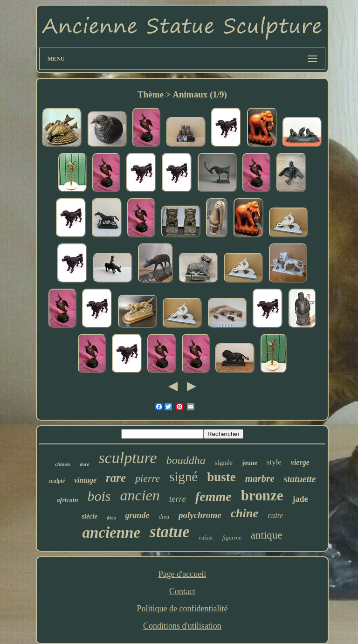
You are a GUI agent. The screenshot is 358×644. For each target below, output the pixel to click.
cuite (275, 516)
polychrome (200, 515)
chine (244, 513)
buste (221, 477)
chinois (63, 464)
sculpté (57, 481)
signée (224, 463)
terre (178, 499)
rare (116, 478)
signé (183, 477)
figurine (232, 537)
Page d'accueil (182, 574)
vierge (300, 462)
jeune (250, 463)
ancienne (111, 533)
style (274, 462)
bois (99, 496)
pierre (148, 478)
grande (138, 515)
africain (68, 500)
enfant (206, 538)
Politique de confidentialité (182, 609)
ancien (140, 495)
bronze (262, 495)
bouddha (186, 460)
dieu (164, 516)
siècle (89, 516)
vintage (85, 480)
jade (300, 499)
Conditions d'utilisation (182, 626)
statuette (300, 479)
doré (84, 464)
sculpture (127, 458)
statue (170, 532)
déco (111, 518)
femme (213, 496)
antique (267, 535)
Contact (182, 591)
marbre (260, 478)
